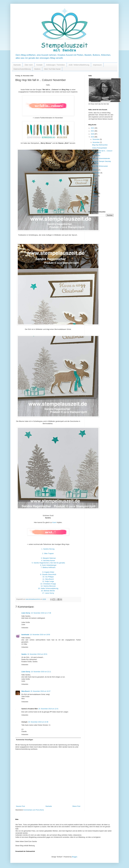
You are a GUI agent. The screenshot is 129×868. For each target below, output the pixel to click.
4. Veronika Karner (48, 561)
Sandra (24, 654)
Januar (95, 196)
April (94, 188)
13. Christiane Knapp (48, 584)
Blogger (75, 857)
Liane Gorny (26, 613)
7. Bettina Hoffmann (48, 567)
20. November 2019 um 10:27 (41, 691)
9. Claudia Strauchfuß (48, 574)
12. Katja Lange (48, 581)
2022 (93, 128)
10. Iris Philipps (48, 577)
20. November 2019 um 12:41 (48, 709)
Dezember (96, 139)
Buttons (37, 69)
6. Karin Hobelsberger (48, 565)
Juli (94, 179)
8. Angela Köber (48, 572)
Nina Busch (26, 691)
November (96, 142)
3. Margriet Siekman (48, 558)
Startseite (17, 65)
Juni (94, 182)
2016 (93, 206)
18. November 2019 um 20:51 (37, 654)
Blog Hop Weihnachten (100, 145)
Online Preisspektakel (100, 148)
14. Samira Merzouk (48, 586)
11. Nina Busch (48, 579)
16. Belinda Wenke (48, 591)
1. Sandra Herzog (48, 549)
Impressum (97, 65)
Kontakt (39, 65)
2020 (93, 134)
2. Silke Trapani (48, 553)
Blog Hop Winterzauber (100, 166)
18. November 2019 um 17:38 (41, 613)
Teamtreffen (96, 156)
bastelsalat (25, 635)
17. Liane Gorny (48, 593)
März (94, 190)
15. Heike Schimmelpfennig (48, 588)
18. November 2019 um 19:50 (40, 635)
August (95, 176)
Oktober (95, 170)
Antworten (25, 628)
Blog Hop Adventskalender (101, 158)
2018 (93, 200)
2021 (93, 131)
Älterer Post (76, 806)
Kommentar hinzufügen (25, 740)
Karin (54, 522)
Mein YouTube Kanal (52, 69)
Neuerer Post (20, 806)
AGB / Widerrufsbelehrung (79, 65)
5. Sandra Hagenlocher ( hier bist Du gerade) (48, 563)
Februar (95, 193)
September (96, 173)
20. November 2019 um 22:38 (38, 722)
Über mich (29, 65)
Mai (94, 185)
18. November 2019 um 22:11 (41, 672)
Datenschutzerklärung (22, 69)
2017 (93, 203)
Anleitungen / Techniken (55, 65)
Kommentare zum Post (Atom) (34, 810)
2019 (93, 137)
